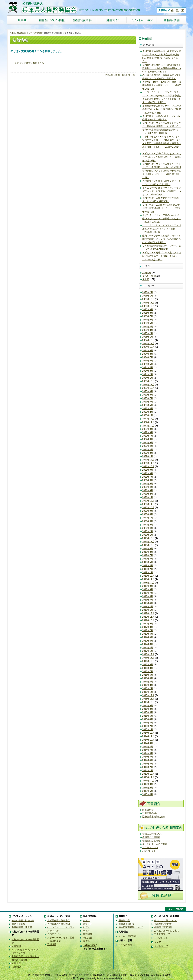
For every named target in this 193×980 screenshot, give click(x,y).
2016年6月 (148, 675)
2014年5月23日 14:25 (117, 75)
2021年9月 (148, 470)
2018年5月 (148, 600)
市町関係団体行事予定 (59, 921)
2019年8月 (148, 552)
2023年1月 (148, 415)
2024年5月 (148, 364)
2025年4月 (148, 327)
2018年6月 (148, 596)
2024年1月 (148, 378)
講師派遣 (52, 944)
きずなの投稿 (125, 945)
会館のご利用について (154, 834)
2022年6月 (148, 439)
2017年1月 (148, 651)
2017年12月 (148, 613)
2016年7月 (148, 671)
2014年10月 (148, 740)
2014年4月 (148, 760)
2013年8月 (148, 784)
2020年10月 (148, 508)
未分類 (132, 75)
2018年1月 (148, 610)
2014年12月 (148, 733)
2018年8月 (148, 589)
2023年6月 (148, 402)
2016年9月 (148, 665)
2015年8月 (148, 709)
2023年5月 (148, 405)
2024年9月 (148, 351)
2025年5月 (148, 323)
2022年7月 (148, 436)
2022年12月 (148, 419)
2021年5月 (148, 484)
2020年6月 (148, 521)
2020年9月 (148, 511)
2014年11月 (148, 736)
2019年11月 (148, 542)
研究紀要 (87, 938)
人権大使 (16, 963)
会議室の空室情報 (151, 841)
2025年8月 (148, 313)
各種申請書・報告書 (22, 927)
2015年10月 (148, 702)
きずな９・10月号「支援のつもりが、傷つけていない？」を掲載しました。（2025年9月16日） (162, 219)
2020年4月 (148, 528)
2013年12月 (148, 774)
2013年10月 (148, 781)
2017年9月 (148, 624)
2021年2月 (148, 494)
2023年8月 (148, 395)
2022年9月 (148, 429)
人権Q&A (16, 967)
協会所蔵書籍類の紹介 (154, 817)
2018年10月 (148, 583)
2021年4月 (148, 487)
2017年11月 (148, 617)
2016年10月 (148, 661)
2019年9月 (148, 549)
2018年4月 (148, 603)
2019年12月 (148, 538)
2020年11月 (148, 504)
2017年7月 (148, 630)
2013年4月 (148, 794)
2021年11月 (148, 463)
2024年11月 (148, 344)
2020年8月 (148, 514)
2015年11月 (148, 699)
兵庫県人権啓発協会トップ (21, 33)
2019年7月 (148, 555)
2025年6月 (148, 320)
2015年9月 (148, 706)
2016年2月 (148, 688)
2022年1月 (148, 456)
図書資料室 (148, 810)
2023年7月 (148, 398)
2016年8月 (148, 668)
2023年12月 (148, 381)
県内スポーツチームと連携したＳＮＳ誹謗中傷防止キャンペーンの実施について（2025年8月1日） (162, 239)
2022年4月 (148, 446)
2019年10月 (148, 545)
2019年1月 (148, 572)
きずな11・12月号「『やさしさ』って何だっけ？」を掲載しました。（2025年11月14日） (162, 157)
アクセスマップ (150, 847)
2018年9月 (148, 586)
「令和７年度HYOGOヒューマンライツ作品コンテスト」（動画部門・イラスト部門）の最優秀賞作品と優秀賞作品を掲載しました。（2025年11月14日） (162, 144)
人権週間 (16, 946)
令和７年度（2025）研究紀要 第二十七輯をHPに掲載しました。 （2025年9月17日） (161, 208)
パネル (86, 931)
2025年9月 (148, 309)
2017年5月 (148, 637)
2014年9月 (148, 743)
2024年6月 (148, 361)
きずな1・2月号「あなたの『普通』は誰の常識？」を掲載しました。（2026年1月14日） (162, 85)
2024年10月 (148, 347)
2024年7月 (148, 357)
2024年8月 (148, 354)
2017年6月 (148, 634)
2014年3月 (148, 764)
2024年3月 (148, 371)
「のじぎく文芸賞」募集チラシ (28, 63)
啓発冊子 (87, 924)
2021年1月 (148, 497)
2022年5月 (148, 443)
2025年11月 (148, 303)
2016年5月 (148, 678)
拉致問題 (87, 934)
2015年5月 (148, 716)
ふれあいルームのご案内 (155, 844)
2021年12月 (148, 460)
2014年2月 (148, 767)
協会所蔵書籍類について (131, 927)
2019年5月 (148, 562)
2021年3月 (148, 490)
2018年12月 (148, 576)
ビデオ (86, 927)
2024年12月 (148, 340)
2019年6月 (148, 559)
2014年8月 (148, 747)
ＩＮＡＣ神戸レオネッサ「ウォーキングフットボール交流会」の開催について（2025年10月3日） (162, 191)
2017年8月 (148, 627)
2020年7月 (148, 518)
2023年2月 (148, 412)
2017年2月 (148, 648)
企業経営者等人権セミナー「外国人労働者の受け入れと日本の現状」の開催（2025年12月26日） (162, 109)
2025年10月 (148, 306)
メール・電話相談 (128, 936)
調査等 (86, 941)
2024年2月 (148, 374)
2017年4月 (148, 641)
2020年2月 (148, 531)
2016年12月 (148, 654)
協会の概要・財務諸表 (23, 921)
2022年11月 (148, 422)
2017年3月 (148, 644)
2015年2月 (148, 726)
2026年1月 (148, 296)
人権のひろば (90, 945)
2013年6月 (148, 788)
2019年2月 (148, 569)
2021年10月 (148, 466)
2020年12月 (148, 501)
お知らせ (147, 273)
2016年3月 (148, 685)
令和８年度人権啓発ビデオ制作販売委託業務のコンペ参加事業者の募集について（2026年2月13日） (162, 68)
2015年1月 (148, 729)
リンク (158, 942)
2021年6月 (148, 480)
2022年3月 (148, 450)
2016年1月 (148, 692)
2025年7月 (148, 316)
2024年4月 (148, 367)
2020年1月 (148, 535)
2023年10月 (148, 388)
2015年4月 (148, 719)
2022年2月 (148, 453)
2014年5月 (148, 757)
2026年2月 (148, 292)
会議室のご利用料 (151, 837)
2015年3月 (148, 723)
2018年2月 (148, 607)
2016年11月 (148, 658)
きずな (86, 921)
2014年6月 (148, 753)
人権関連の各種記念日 (59, 924)
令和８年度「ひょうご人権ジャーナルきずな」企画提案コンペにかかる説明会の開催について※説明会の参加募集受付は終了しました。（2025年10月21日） (162, 171)
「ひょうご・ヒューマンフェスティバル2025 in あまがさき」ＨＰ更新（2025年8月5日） (162, 229)
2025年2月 (148, 333)
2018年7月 (148, 593)
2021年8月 (148, 473)
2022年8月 (148, 432)
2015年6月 (148, 712)
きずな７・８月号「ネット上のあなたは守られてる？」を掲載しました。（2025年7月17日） (162, 256)
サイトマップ (161, 946)
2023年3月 (148, 408)
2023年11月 (148, 385)
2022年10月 (148, 426)
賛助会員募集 (18, 924)
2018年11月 (148, 579)
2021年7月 (148, 477)
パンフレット (149, 851)
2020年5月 (148, 525)
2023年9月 (148, 391)
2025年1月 (148, 337)
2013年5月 (148, 791)
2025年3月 (148, 330)
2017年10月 (148, 620)
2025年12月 (148, 299)
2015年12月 (148, 695)
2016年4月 (148, 682)
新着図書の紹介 (150, 813)
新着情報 (38, 33)
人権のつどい (54, 934)
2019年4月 (148, 565)
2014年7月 (148, 750)
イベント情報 (149, 276)
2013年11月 (148, 777)
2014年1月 (148, 770)
